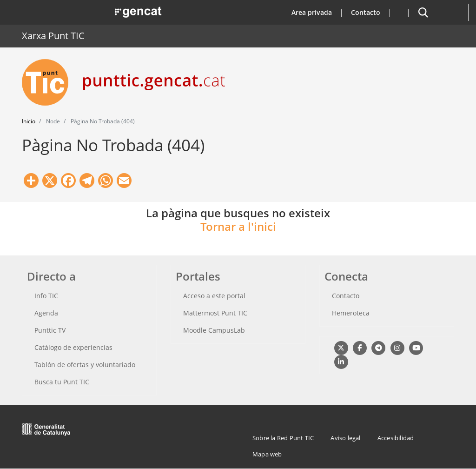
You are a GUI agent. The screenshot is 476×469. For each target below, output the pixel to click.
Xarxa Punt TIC (53, 36)
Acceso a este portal (214, 296)
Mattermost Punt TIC (215, 313)
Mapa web (267, 454)
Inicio (29, 121)
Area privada (312, 12)
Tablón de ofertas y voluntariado (85, 365)
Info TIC (46, 296)
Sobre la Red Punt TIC (283, 438)
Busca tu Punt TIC (62, 382)
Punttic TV (50, 330)
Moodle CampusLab (214, 330)
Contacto (366, 12)
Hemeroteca (351, 313)
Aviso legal (345, 438)
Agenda (46, 313)
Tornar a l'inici (238, 226)
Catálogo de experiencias (73, 347)
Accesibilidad (396, 438)
